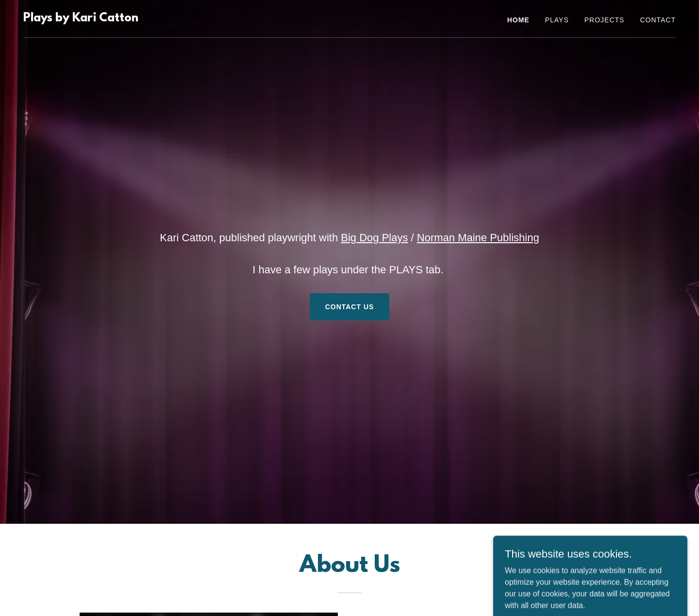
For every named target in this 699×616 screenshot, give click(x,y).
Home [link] (518, 20)
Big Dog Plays (374, 238)
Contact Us (350, 307)
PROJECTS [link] (605, 20)
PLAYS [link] (557, 20)
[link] (81, 19)
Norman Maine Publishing (478, 238)
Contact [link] (658, 20)
